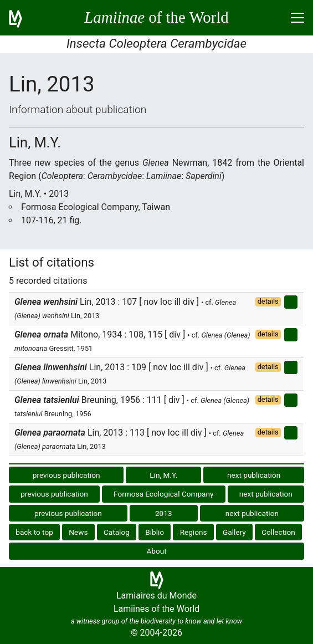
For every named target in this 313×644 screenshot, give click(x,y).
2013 (164, 513)
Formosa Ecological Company (163, 494)
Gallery (234, 532)
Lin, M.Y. (163, 475)
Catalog (117, 532)
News (78, 532)
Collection (278, 532)
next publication (254, 475)
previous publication (66, 475)
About (156, 551)
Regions (194, 532)
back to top (34, 532)
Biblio (155, 532)
